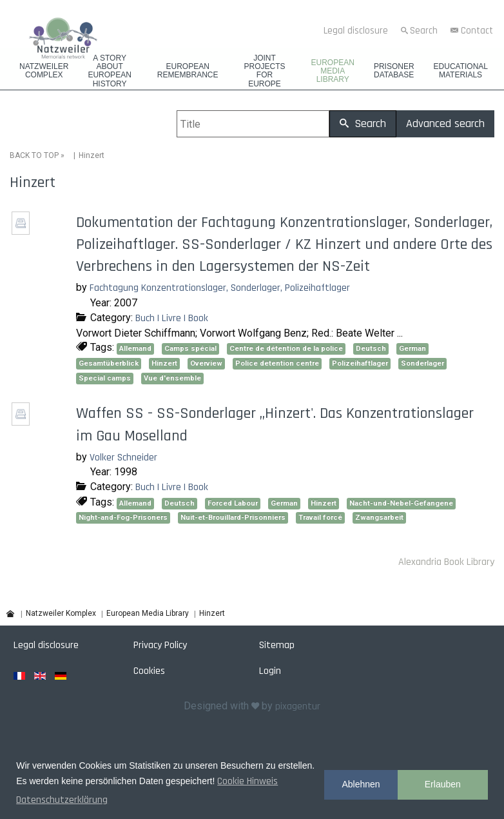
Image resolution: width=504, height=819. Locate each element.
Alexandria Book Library (446, 562)
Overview (206, 363)
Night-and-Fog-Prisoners (123, 518)
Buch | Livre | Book (172, 318)
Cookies (149, 670)
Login (270, 670)
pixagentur (298, 706)
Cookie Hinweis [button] (247, 781)
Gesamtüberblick (109, 363)
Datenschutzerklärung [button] (62, 800)
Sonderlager (422, 363)
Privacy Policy (160, 645)
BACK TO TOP (34, 155)
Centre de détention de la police (286, 349)
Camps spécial (190, 349)
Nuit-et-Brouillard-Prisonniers (233, 518)
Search (424, 31)
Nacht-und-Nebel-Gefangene (401, 503)
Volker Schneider (123, 457)
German (412, 349)
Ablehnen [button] (361, 784)
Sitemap (277, 645)
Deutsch (371, 349)
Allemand (135, 349)
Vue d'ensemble (172, 378)
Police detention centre (277, 363)
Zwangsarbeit (379, 518)
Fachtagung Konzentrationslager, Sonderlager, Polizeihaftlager (220, 288)
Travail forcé (320, 518)
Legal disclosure (356, 31)
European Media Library (333, 71)
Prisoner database (394, 71)
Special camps (105, 378)
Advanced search (445, 123)
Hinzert (164, 363)
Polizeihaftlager (360, 363)
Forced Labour (233, 503)
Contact (477, 31)
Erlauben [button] (443, 784)
